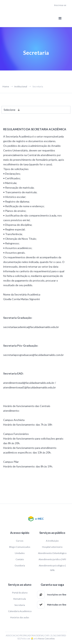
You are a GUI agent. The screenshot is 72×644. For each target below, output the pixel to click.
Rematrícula (20, 599)
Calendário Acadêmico (20, 611)
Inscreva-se (60, 5)
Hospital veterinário (52, 547)
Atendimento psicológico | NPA (52, 568)
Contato (20, 559)
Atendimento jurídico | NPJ (52, 559)
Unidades (20, 553)
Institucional (21, 86)
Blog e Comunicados (20, 547)
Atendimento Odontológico (52, 553)
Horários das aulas (20, 617)
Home (6, 86)
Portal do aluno (20, 593)
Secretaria (20, 605)
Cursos (20, 541)
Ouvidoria (20, 565)
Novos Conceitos (46, 638)
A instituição (52, 541)
